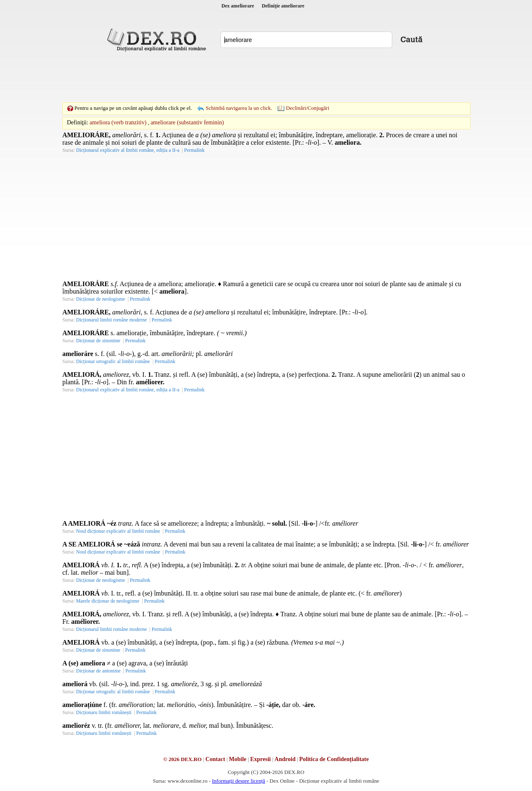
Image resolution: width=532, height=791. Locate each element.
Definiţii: (78, 122)
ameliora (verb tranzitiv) (118, 122)
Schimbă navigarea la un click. (239, 108)
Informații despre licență (239, 781)
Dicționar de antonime (98, 671)
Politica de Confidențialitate (334, 759)
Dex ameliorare (238, 6)
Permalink (194, 150)
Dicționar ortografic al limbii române (113, 361)
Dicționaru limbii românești (104, 712)
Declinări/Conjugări (308, 108)
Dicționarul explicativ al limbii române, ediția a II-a (128, 150)
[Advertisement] (266, 77)
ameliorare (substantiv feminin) (187, 122)
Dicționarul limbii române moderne (111, 320)
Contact (215, 759)
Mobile (238, 759)
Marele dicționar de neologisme (108, 601)
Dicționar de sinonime (98, 341)
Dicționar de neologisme (101, 299)
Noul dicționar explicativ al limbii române (118, 531)
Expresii (261, 759)
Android (285, 759)
